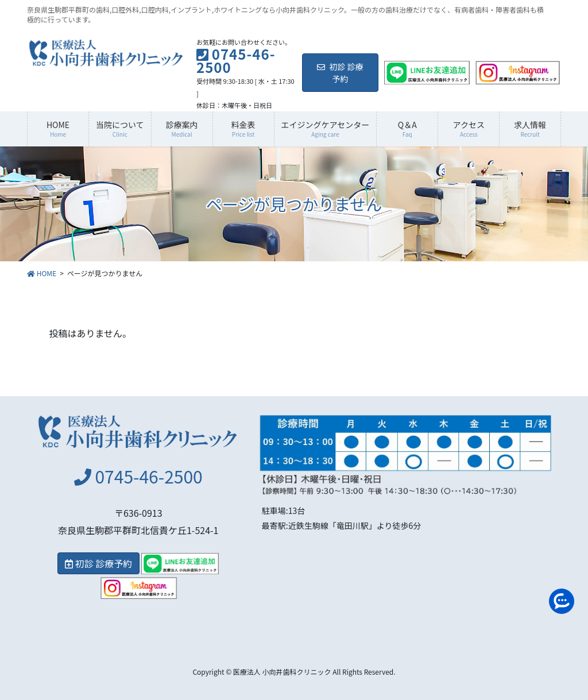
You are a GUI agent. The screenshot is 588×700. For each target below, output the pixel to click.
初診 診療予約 (340, 73)
